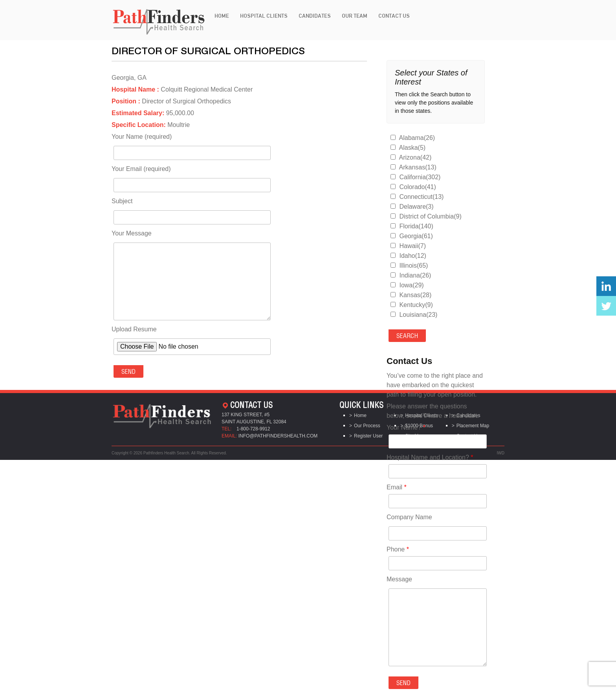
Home (222, 16)
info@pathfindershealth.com (278, 436)
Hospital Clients (264, 16)
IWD (501, 453)
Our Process (367, 426)
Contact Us (394, 16)
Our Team (355, 16)
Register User (368, 436)
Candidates (315, 16)
